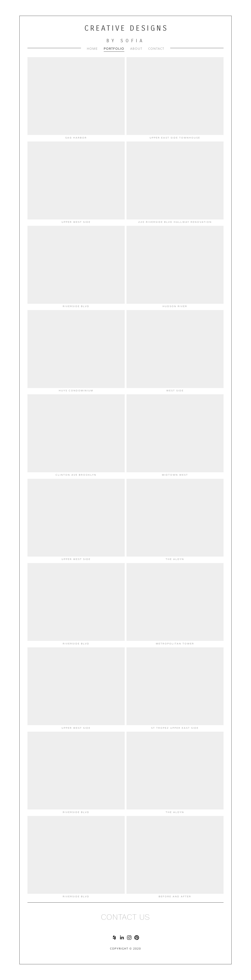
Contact (156, 49)
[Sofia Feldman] (122, 938)
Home (92, 49)
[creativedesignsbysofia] (137, 938)
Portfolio (114, 49)
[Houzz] (114, 938)
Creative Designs (126, 28)
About (136, 49)
